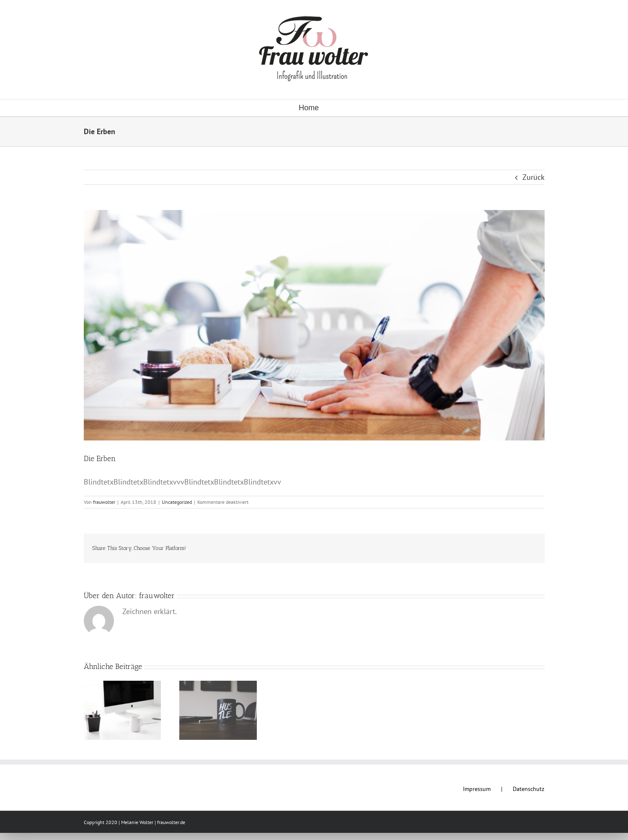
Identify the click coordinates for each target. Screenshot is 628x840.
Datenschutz (529, 789)
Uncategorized (177, 502)
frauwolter (104, 502)
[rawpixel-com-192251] (314, 325)
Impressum (477, 789)
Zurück (534, 177)
